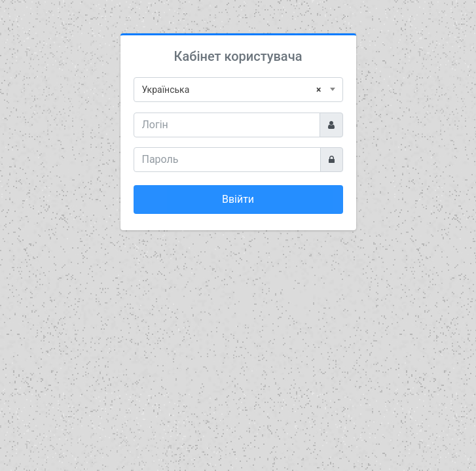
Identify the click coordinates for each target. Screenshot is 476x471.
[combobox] (238, 90)
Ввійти (238, 199)
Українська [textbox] (232, 90)
